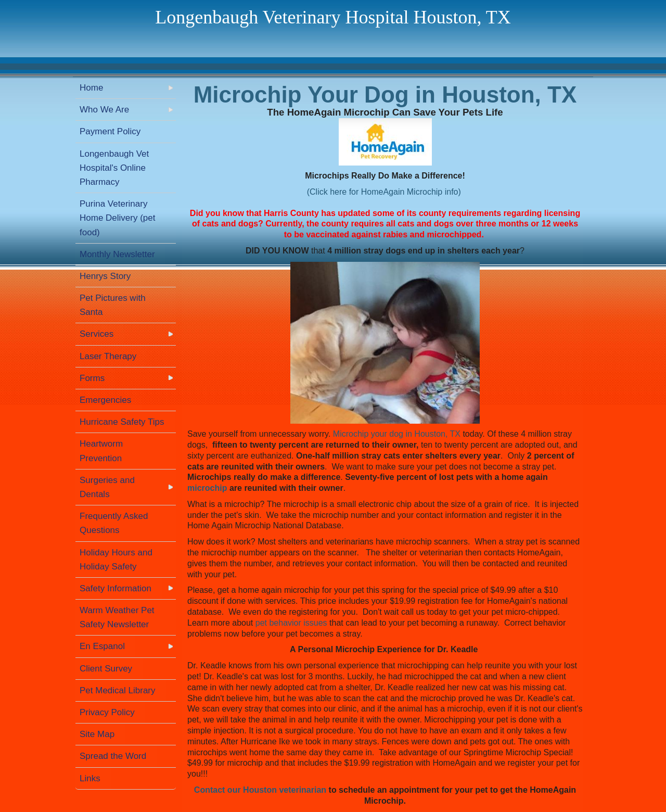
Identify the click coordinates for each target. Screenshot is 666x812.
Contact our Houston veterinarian (260, 790)
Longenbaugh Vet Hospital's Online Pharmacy (114, 168)
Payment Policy (110, 131)
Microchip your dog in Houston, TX (397, 434)
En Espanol (102, 646)
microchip (207, 488)
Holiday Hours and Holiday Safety (116, 560)
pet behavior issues (291, 623)
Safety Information (116, 588)
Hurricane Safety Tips (122, 422)
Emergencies (105, 400)
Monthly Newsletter (117, 254)
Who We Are (104, 110)
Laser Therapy (108, 356)
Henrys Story (105, 276)
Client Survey (106, 669)
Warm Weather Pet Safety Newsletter (117, 617)
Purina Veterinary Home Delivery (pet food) (118, 218)
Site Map (97, 734)
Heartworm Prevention (101, 451)
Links (90, 778)
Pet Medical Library (118, 690)
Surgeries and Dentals (107, 487)
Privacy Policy (107, 712)
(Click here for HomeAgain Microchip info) (384, 192)
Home (91, 88)
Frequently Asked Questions (114, 523)
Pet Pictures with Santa (113, 305)
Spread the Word (113, 756)
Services (97, 334)
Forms (92, 378)
